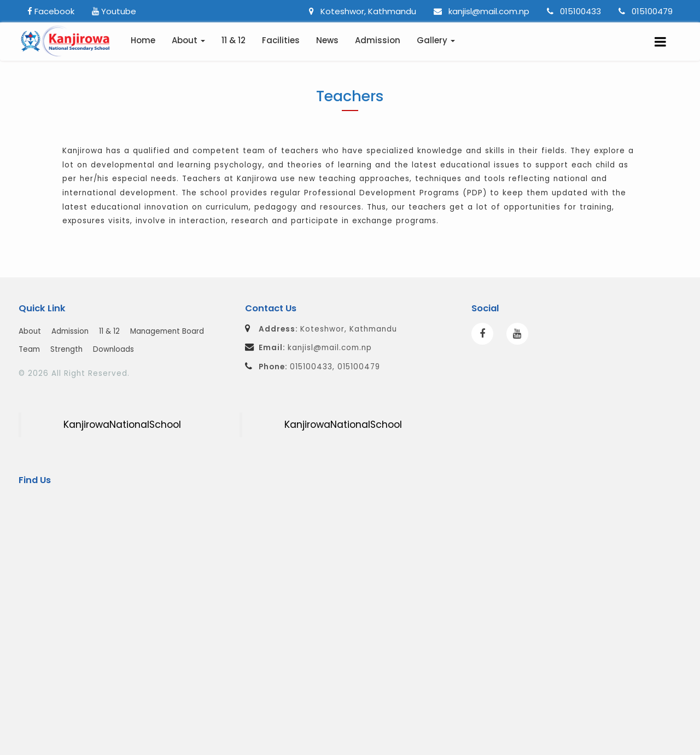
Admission (378, 40)
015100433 (574, 11)
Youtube (114, 11)
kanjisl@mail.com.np (482, 11)
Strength (66, 349)
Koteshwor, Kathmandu (363, 11)
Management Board (167, 331)
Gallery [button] (436, 40)
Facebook (51, 11)
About (30, 331)
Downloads (113, 349)
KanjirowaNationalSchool (122, 425)
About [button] (188, 40)
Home (143, 40)
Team (29, 349)
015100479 (646, 11)
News (327, 40)
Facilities (281, 40)
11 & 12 (234, 40)
